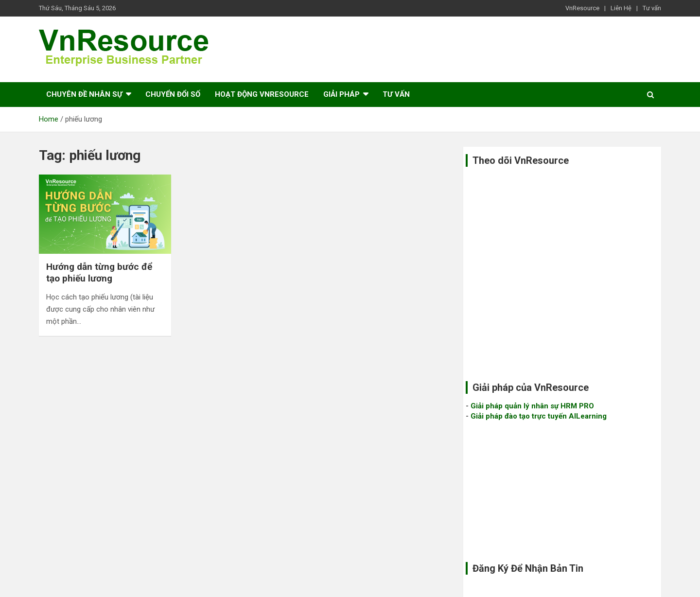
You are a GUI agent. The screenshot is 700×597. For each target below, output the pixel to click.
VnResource (582, 8)
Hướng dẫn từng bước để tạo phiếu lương (99, 273)
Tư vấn (652, 8)
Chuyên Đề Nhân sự (84, 94)
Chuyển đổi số (173, 94)
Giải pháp (341, 94)
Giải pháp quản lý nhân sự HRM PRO (532, 406)
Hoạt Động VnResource (262, 94)
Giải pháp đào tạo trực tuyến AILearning (539, 416)
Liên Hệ (621, 8)
